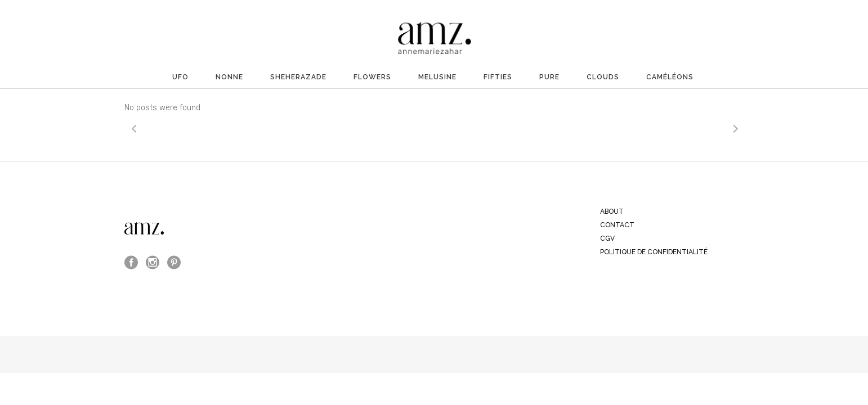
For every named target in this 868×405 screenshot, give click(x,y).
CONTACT (617, 225)
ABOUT (612, 211)
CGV (607, 238)
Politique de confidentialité (654, 252)
